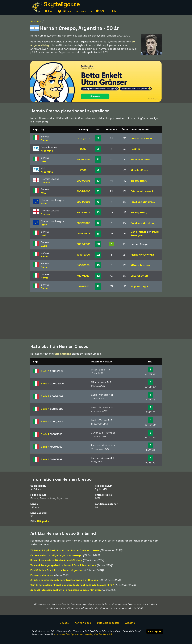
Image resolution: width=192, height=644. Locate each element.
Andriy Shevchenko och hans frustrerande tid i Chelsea (64, 580)
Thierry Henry (139, 181)
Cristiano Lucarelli (142, 191)
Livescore (84, 11)
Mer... (114, 11)
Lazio (44, 235)
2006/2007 (83, 160)
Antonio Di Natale (141, 138)
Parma (45, 140)
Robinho (136, 149)
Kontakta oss (83, 623)
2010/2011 (83, 138)
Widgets (130, 623)
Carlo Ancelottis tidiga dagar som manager (56, 555)
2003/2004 (83, 212)
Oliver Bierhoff (139, 276)
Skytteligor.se (62, 4)
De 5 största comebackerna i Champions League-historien (66, 590)
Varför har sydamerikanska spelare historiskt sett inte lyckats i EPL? (72, 585)
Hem (49, 11)
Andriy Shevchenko (142, 255)
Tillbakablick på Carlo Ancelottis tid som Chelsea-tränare (65, 550)
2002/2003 (83, 223)
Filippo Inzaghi (139, 286)
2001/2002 (83, 233)
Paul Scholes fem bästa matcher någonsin (56, 570)
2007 (83, 149)
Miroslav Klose (139, 170)
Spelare (36, 21)
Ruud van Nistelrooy (143, 202)
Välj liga (65, 11)
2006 (83, 170)
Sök (100, 11)
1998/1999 (83, 265)
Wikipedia (43, 521)
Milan (44, 193)
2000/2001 (83, 244)
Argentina (47, 151)
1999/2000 (83, 255)
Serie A (52, 371)
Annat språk (155, 631)
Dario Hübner (138, 232)
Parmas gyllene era (42, 575)
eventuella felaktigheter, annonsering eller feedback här (83, 634)
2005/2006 (83, 181)
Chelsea (46, 182)
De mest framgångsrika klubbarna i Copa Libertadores (63, 565)
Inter (44, 161)
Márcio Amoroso (140, 265)
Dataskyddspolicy (108, 623)
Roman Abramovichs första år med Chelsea (56, 560)
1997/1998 (83, 276)
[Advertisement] (96, 318)
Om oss (64, 623)
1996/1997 (83, 286)
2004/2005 (83, 191)
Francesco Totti (140, 160)
